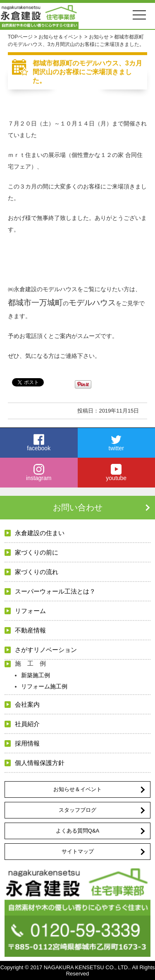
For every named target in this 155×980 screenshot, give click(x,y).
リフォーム (30, 611)
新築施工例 (36, 675)
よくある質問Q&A (77, 831)
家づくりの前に (37, 552)
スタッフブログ (77, 810)
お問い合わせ (78, 507)
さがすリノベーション (46, 650)
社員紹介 (27, 724)
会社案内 (27, 704)
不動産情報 (30, 630)
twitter (117, 443)
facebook (39, 443)
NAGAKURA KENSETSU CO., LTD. (87, 967)
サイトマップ (78, 851)
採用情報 (27, 743)
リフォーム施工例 (44, 686)
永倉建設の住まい (40, 533)
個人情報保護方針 (40, 763)
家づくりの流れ (37, 572)
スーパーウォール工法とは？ (55, 591)
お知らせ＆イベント (77, 789)
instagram (39, 473)
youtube (117, 473)
